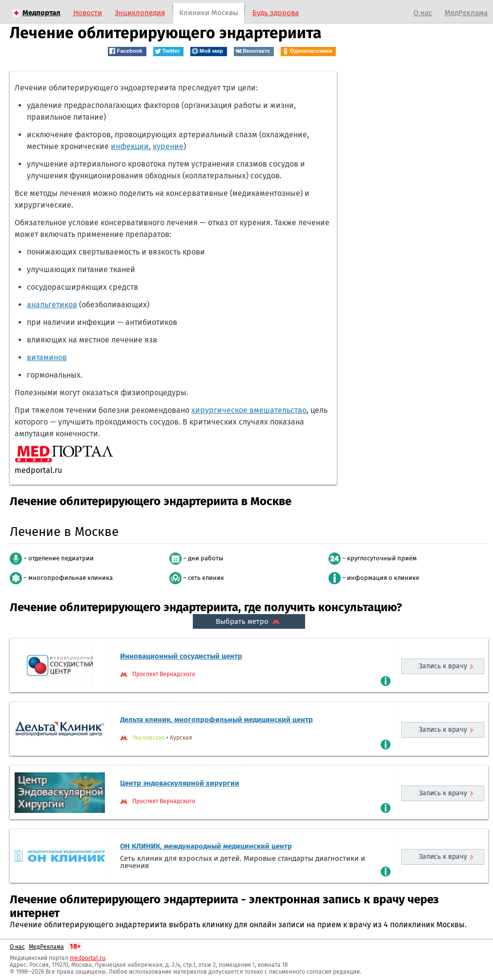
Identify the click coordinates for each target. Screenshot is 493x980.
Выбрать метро (249, 621)
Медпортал (41, 13)
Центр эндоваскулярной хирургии (180, 783)
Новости (88, 13)
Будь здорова (276, 13)
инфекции (130, 146)
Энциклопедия (140, 13)
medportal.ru (88, 958)
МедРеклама (466, 13)
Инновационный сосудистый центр (181, 656)
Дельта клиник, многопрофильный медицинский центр (216, 720)
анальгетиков (52, 305)
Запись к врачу (443, 666)
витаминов (47, 357)
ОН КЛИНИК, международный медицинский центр (206, 846)
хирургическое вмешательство (249, 410)
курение (168, 146)
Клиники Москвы (209, 13)
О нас (423, 13)
